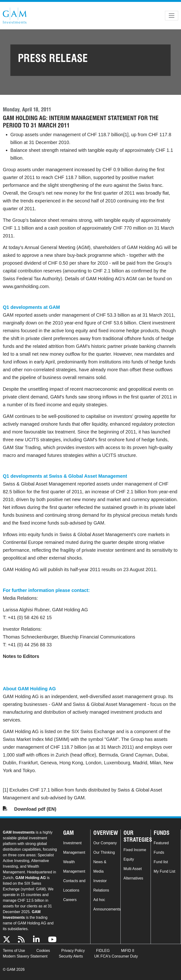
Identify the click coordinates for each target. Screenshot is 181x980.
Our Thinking (104, 852)
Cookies (43, 951)
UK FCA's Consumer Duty (116, 956)
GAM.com (15, 16)
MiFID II (128, 951)
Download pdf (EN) (35, 809)
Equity (129, 859)
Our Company (105, 843)
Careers (70, 900)
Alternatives (133, 878)
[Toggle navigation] (172, 16)
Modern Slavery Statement (25, 956)
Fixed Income (135, 850)
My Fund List (165, 871)
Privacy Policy (73, 951)
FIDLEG (103, 951)
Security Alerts (71, 956)
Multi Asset (133, 869)
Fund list (161, 862)
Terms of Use (14, 951)
